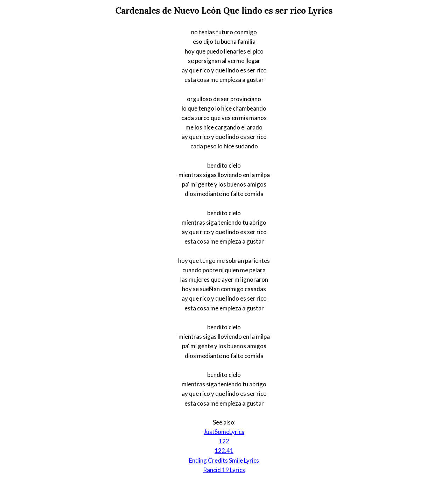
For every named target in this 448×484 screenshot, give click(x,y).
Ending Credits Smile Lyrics (224, 460)
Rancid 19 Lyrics (224, 470)
